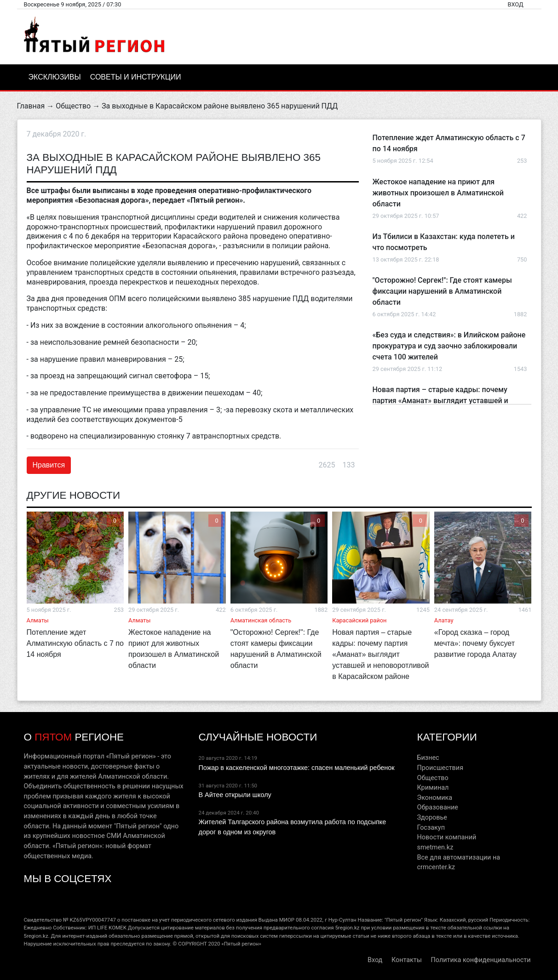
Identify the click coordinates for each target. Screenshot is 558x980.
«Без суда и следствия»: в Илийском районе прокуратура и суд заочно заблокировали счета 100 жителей (449, 346)
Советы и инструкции (136, 77)
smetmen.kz (435, 847)
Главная (31, 106)
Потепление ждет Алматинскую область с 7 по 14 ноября (75, 643)
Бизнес (428, 758)
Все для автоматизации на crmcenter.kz (458, 863)
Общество (73, 106)
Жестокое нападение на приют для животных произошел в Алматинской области (438, 193)
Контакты (407, 960)
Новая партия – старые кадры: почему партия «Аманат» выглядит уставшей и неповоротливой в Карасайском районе (442, 401)
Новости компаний (446, 837)
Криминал (433, 788)
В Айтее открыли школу (235, 795)
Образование (437, 807)
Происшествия (440, 768)
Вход (515, 4)
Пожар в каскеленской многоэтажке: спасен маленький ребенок (296, 768)
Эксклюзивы (55, 77)
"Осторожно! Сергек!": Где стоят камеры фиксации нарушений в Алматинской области (442, 291)
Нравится (49, 465)
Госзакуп (431, 828)
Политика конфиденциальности (481, 960)
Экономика (434, 798)
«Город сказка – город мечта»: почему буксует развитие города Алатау (475, 643)
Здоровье (432, 818)
